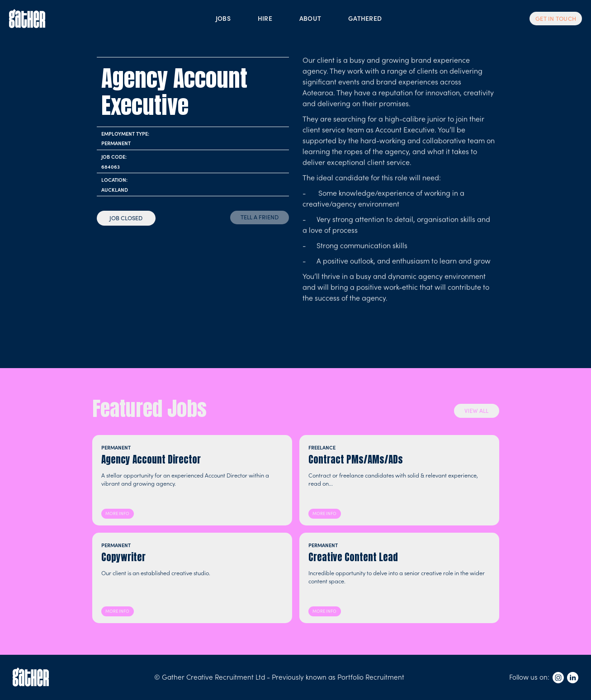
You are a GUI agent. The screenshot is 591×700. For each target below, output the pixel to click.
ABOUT (310, 18)
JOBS (223, 18)
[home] (27, 19)
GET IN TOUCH (556, 19)
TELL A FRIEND (260, 217)
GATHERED (365, 18)
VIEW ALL (476, 410)
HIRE (265, 18)
